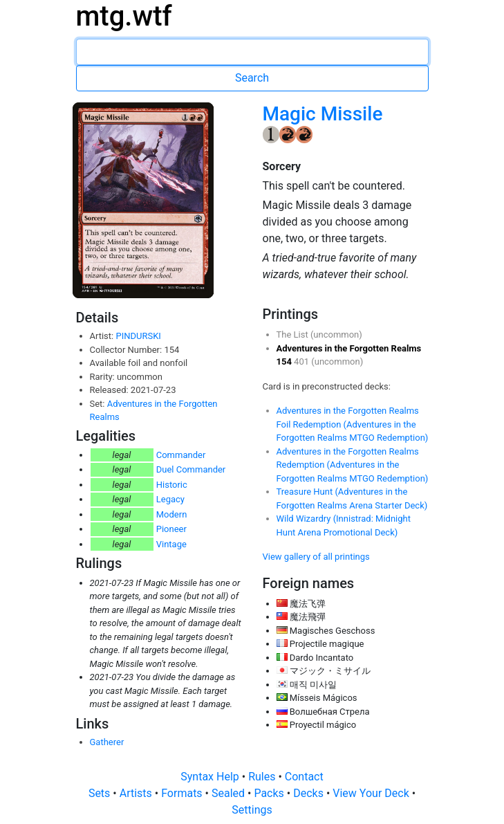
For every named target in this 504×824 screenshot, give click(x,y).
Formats (183, 793)
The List (293, 335)
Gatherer (107, 742)
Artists (137, 793)
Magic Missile (323, 114)
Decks (310, 793)
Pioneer (171, 529)
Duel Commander (191, 469)
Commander (181, 455)
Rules (263, 777)
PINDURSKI (138, 336)
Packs (270, 793)
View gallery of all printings (316, 557)
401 (302, 361)
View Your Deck (372, 793)
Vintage (171, 544)
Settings (252, 810)
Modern (172, 514)
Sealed (230, 793)
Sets (101, 793)
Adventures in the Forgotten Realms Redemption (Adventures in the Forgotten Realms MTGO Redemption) (353, 465)
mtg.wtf (124, 16)
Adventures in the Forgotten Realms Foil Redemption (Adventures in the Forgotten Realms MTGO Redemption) (353, 424)
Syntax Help (211, 777)
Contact (304, 777)
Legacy (170, 499)
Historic (172, 485)
